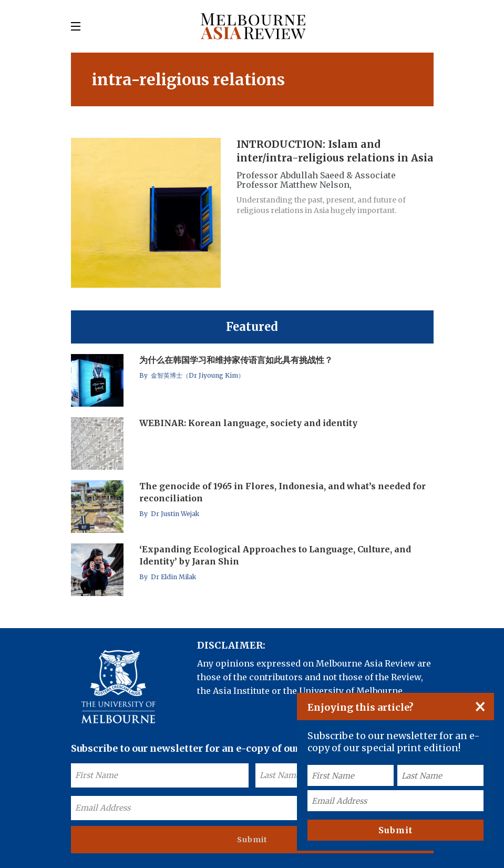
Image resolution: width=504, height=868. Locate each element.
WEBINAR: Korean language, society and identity (248, 423)
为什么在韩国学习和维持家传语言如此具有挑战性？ (236, 360)
